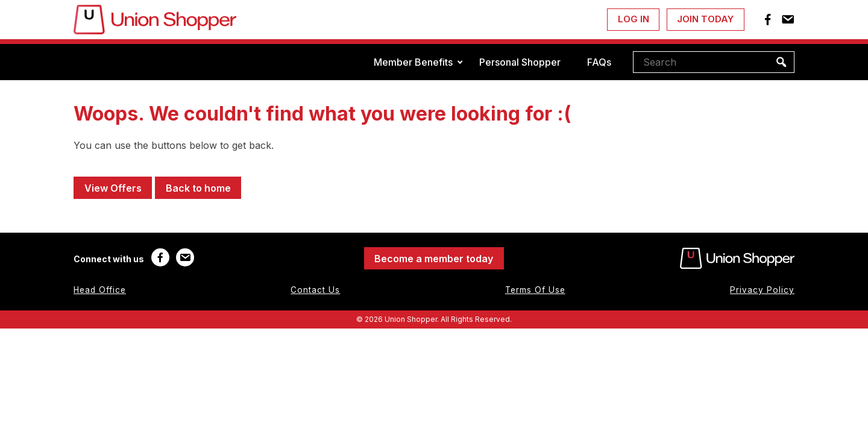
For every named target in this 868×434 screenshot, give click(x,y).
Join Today (705, 19)
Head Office (100, 290)
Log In (634, 19)
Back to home (198, 188)
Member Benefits (413, 62)
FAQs (599, 62)
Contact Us (315, 290)
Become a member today (434, 259)
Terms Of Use (535, 290)
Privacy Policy (762, 290)
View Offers (113, 188)
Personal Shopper (520, 62)
